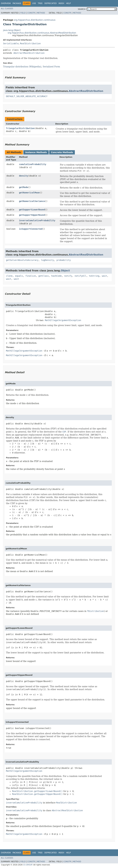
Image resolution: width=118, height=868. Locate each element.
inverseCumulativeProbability (37, 220)
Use (34, 3)
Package (17, 3)
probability (64, 260)
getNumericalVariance (32, 201)
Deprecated (51, 3)
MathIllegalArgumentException (63, 320)
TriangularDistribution (20, 128)
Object (65, 271)
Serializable (11, 43)
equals (19, 276)
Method (41, 13)
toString (94, 276)
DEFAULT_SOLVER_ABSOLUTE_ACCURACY (27, 96)
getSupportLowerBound (32, 210)
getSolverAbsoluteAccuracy (22, 260)
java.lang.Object (12, 30)
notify (68, 276)
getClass (44, 276)
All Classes (7, 9)
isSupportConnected (31, 229)
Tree (40, 3)
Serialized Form (51, 67)
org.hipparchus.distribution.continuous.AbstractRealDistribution (42, 33)
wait (104, 276)
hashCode (56, 276)
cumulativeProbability (33, 164)
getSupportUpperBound (32, 215)
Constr (31, 13)
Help (68, 3)
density (24, 176)
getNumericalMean (29, 193)
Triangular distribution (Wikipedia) (22, 67)
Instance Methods (36, 152)
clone (9, 276)
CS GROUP (28, 865)
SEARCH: (82, 9)
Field (23, 13)
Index (61, 3)
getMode (24, 187)
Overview (6, 3)
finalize (30, 276)
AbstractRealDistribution (29, 53)
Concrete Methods (62, 152)
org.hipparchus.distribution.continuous (35, 20)
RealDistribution (30, 43)
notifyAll (81, 276)
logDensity (47, 260)
